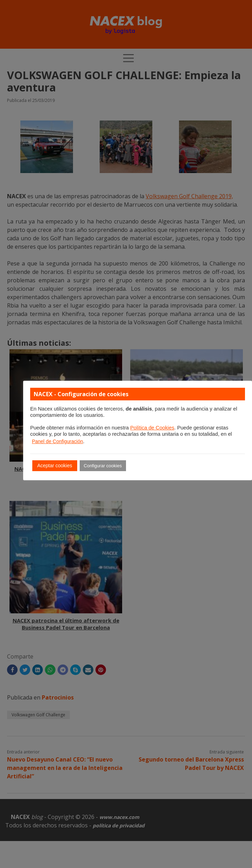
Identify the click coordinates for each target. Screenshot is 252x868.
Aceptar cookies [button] (55, 466)
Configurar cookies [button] (103, 466)
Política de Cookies (152, 428)
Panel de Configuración (58, 441)
